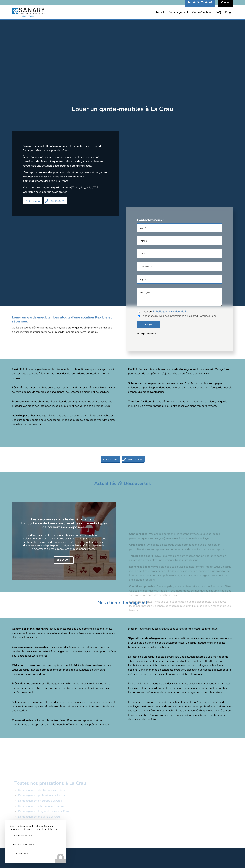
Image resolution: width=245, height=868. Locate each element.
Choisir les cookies (21, 854)
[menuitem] (200, 2)
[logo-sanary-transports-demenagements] (122, 12)
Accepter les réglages (23, 835)
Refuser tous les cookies (24, 845)
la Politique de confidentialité (171, 312)
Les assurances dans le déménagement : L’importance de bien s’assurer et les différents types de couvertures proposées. (64, 523)
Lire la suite (64, 560)
